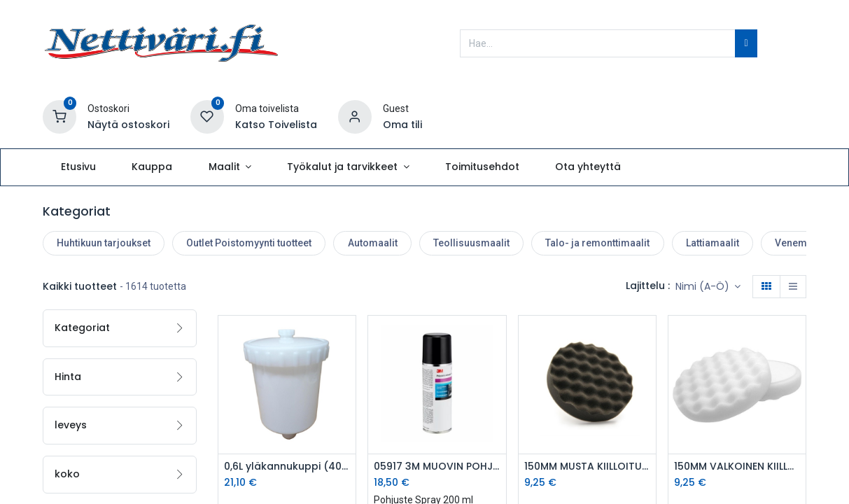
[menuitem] (79, 167)
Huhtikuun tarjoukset (104, 243)
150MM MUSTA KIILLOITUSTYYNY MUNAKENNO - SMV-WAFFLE (587, 467)
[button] (708, 287)
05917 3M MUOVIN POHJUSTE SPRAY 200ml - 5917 (437, 467)
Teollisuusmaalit (471, 243)
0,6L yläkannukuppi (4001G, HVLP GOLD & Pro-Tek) (287, 467)
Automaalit (373, 243)
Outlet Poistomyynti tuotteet (249, 243)
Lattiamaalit (713, 243)
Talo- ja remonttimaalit (597, 243)
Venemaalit (801, 243)
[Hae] (746, 43)
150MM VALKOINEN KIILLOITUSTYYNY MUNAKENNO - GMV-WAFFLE (737, 467)
